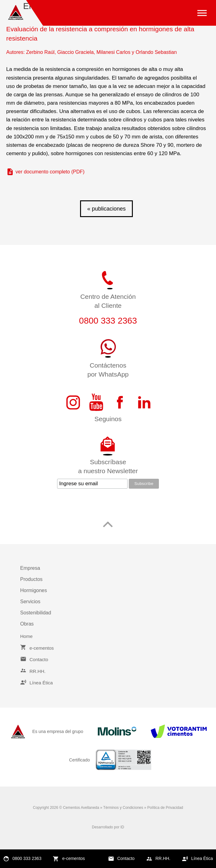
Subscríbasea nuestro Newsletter (108, 466)
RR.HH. (163, 858)
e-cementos (73, 858)
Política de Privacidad (165, 808)
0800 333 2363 (27, 858)
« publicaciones (106, 209)
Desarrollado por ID (108, 827)
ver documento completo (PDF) (50, 172)
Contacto (126, 858)
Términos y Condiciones (123, 808)
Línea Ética (202, 858)
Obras (27, 624)
